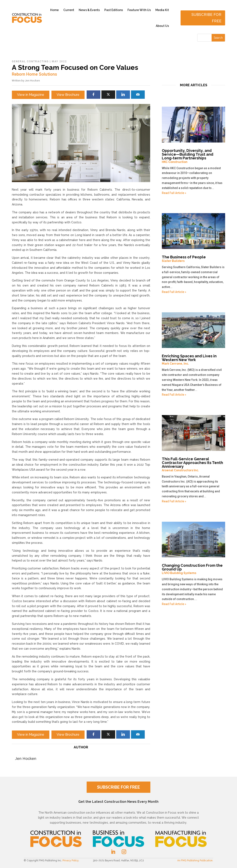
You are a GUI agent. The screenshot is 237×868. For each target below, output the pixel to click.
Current (69, 10)
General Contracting (30, 61)
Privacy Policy (70, 860)
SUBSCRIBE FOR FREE (118, 787)
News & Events (89, 10)
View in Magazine (31, 95)
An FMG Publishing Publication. (195, 860)
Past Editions (114, 10)
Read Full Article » (174, 193)
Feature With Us (139, 10)
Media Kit (162, 10)
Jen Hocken (32, 81)
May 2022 (59, 61)
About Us (162, 26)
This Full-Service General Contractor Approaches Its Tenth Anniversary (193, 464)
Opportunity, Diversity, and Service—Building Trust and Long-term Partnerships (193, 156)
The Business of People (193, 259)
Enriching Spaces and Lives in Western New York (193, 360)
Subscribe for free (206, 18)
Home (54, 10)
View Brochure (68, 95)
